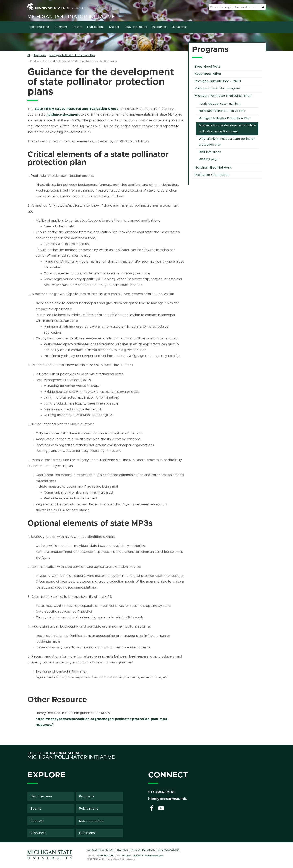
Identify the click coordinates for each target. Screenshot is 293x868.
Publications (96, 27)
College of (55, 753)
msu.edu (126, 856)
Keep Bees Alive (208, 74)
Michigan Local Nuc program (217, 88)
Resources (159, 27)
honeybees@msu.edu (168, 799)
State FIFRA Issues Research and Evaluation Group (77, 109)
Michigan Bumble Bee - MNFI (218, 81)
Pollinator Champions (212, 175)
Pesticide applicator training (219, 104)
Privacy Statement (143, 850)
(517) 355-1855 (106, 856)
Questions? (179, 27)
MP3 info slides (210, 152)
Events (77, 27)
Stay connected (136, 27)
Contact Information (100, 850)
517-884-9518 (161, 792)
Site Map (122, 850)
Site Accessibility (169, 850)
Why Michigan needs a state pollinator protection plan (227, 142)
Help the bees (40, 27)
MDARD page (209, 159)
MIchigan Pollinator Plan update (222, 111)
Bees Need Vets (207, 67)
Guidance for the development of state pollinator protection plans (227, 129)
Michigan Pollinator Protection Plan (223, 96)
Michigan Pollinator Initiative (71, 17)
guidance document (63, 114)
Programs (61, 27)
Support (115, 27)
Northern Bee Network (213, 168)
